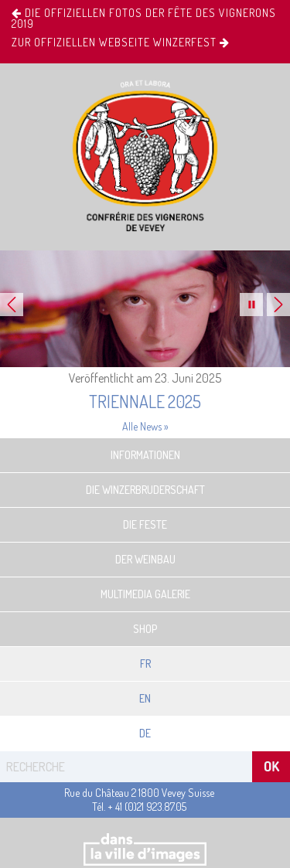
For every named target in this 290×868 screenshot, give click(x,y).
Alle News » (145, 426)
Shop (145, 629)
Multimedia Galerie (145, 594)
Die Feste (145, 524)
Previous (12, 305)
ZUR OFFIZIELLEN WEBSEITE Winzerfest (121, 43)
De (145, 733)
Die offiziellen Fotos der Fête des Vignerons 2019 (144, 19)
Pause (251, 305)
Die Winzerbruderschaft (145, 490)
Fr (145, 664)
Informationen (145, 455)
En (145, 698)
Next (278, 305)
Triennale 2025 (145, 401)
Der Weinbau (145, 559)
